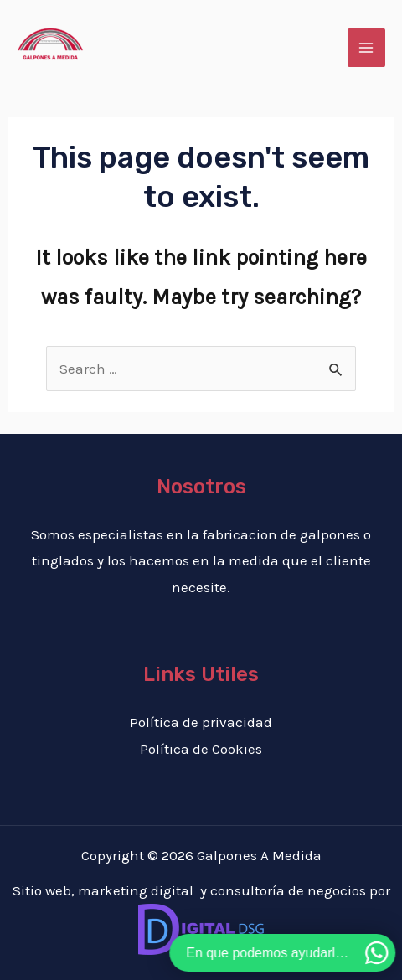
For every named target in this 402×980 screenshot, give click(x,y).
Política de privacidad (201, 722)
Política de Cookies (201, 749)
